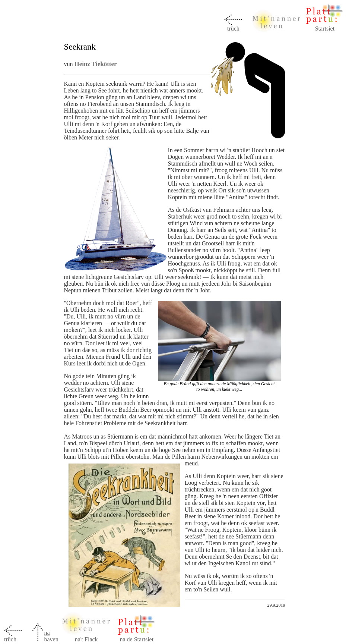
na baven (51, 636)
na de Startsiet (137, 639)
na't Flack (86, 639)
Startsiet (325, 29)
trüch (233, 29)
